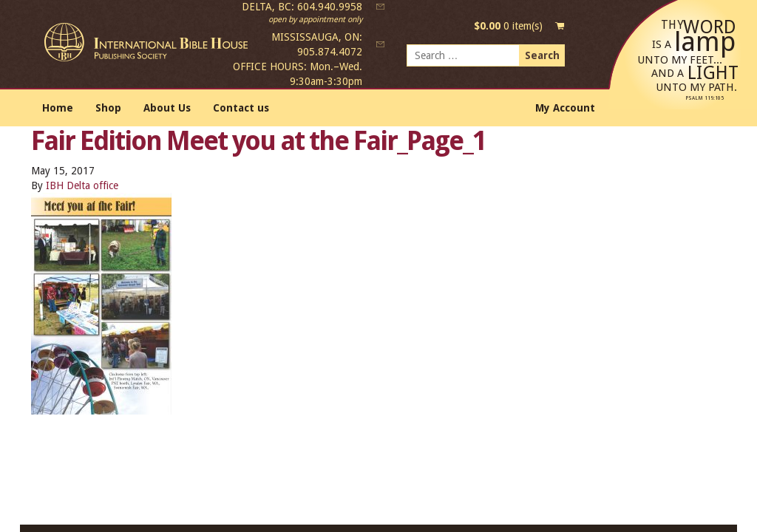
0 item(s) (508, 26)
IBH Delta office (82, 185)
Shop (108, 108)
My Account (565, 108)
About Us (167, 108)
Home (58, 108)
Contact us (241, 108)
